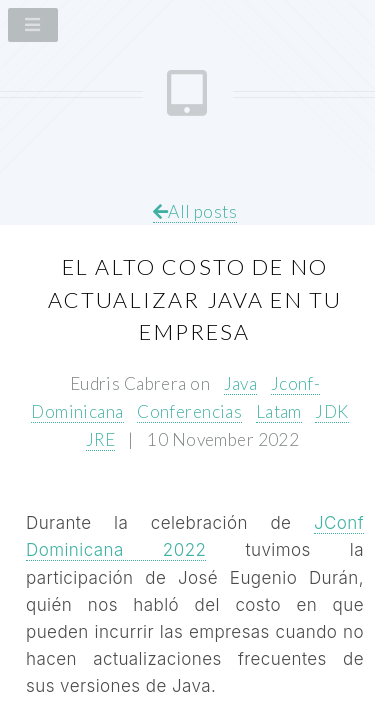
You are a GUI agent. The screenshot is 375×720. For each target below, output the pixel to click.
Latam (279, 411)
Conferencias (189, 411)
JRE (100, 439)
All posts (195, 212)
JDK (331, 411)
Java (241, 383)
